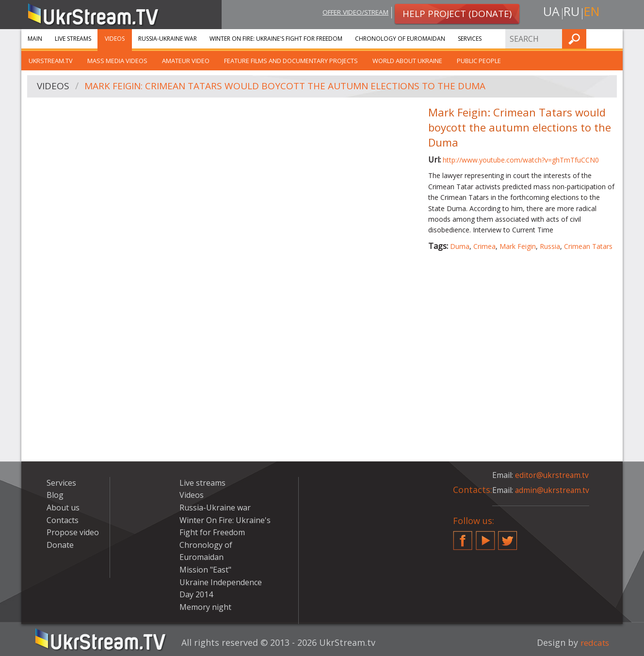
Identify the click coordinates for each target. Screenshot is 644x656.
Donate (60, 545)
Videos (115, 39)
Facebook (463, 537)
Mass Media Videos (117, 61)
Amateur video (186, 61)
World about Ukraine (407, 61)
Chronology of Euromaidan (400, 39)
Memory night (205, 607)
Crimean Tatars (588, 246)
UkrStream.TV (51, 61)
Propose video (73, 532)
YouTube (485, 537)
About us (63, 508)
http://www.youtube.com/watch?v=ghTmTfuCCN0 (521, 160)
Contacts (63, 520)
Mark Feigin (518, 246)
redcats (593, 642)
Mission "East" (205, 570)
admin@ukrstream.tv (553, 490)
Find (612, 39)
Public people (479, 61)
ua (549, 13)
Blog (55, 495)
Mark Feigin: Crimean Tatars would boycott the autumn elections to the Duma (295, 87)
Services (470, 39)
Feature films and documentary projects (291, 61)
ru (571, 13)
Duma (460, 246)
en (593, 13)
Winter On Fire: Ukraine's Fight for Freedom (276, 39)
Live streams (73, 39)
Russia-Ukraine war (168, 39)
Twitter (508, 537)
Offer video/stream (350, 13)
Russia (550, 246)
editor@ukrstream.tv (553, 475)
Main (35, 39)
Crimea (484, 246)
